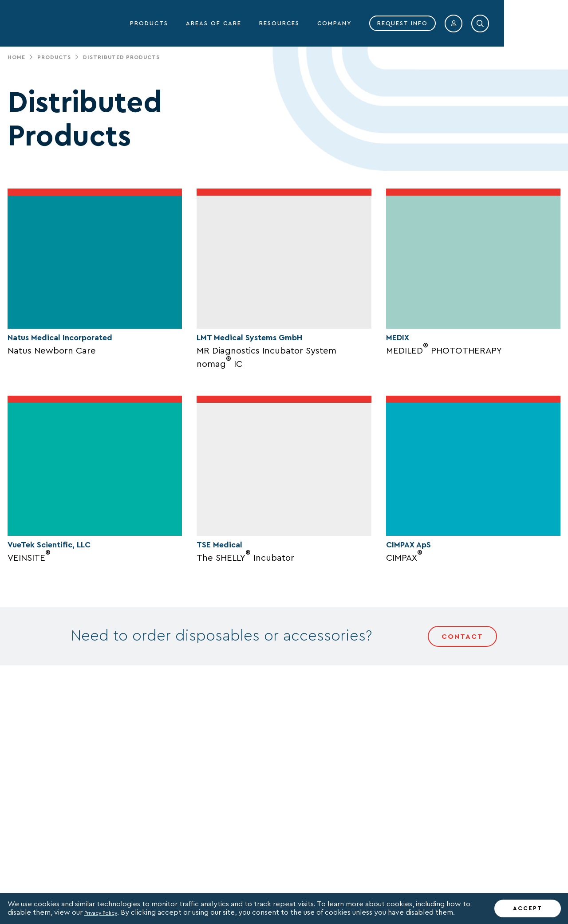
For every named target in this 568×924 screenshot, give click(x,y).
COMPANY (399, 23)
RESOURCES (344, 23)
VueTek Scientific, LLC (63, 649)
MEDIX (402, 389)
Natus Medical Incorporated (79, 389)
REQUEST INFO (467, 23)
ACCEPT (528, 908)
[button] (518, 24)
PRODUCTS (213, 23)
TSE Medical (227, 649)
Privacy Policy (107, 912)
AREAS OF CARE (278, 23)
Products (54, 57)
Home (16, 57)
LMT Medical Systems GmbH (268, 389)
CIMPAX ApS (417, 649)
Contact (462, 743)
